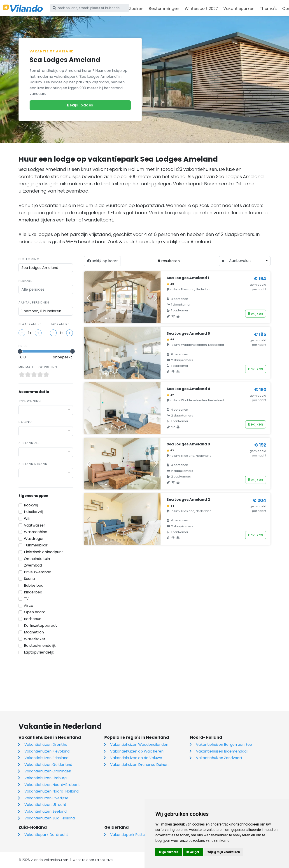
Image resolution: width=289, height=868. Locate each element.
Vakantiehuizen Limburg (45, 778)
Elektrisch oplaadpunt (43, 552)
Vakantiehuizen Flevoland (47, 751)
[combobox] (46, 410)
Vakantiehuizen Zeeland (45, 811)
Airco (29, 606)
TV (26, 599)
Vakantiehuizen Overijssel (47, 798)
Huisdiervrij (33, 512)
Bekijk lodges (80, 105)
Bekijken (256, 314)
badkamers (60, 324)
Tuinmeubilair (36, 545)
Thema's (268, 9)
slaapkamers (30, 324)
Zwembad (33, 565)
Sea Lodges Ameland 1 (188, 278)
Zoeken (136, 9)
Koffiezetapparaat (40, 625)
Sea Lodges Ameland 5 (188, 333)
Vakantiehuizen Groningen (48, 771)
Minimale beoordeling (38, 367)
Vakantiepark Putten (129, 835)
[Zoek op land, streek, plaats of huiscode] (90, 8)
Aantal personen (34, 302)
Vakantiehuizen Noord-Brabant (52, 785)
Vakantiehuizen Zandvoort (219, 758)
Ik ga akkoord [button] (169, 852)
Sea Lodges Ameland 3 (188, 444)
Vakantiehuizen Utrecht (45, 805)
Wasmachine (36, 532)
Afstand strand (33, 464)
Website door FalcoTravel (93, 860)
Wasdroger (34, 539)
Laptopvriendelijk (39, 652)
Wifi (27, 519)
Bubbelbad (34, 585)
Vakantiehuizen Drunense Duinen (139, 765)
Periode (25, 281)
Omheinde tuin (37, 559)
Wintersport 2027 (201, 9)
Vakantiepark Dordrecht (46, 835)
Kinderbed (33, 592)
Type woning (30, 401)
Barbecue (33, 619)
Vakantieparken (239, 9)
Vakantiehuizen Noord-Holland (51, 791)
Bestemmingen (164, 9)
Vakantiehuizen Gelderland (48, 765)
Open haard (35, 612)
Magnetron (34, 632)
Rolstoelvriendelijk (40, 646)
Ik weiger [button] (193, 852)
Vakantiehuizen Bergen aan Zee (224, 745)
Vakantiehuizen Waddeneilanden (139, 745)
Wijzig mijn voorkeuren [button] (224, 852)
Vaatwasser (35, 525)
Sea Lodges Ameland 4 (188, 389)
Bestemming (29, 259)
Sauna (29, 579)
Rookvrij (31, 505)
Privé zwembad (38, 572)
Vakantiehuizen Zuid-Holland (50, 818)
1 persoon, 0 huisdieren (41, 311)
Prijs (23, 346)
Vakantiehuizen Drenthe (46, 745)
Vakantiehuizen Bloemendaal (222, 751)
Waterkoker (35, 639)
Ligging (25, 422)
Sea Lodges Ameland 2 (188, 500)
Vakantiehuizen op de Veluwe (136, 758)
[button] (106, 318)
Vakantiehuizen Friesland (46, 758)
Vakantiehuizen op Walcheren (137, 751)
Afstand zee (29, 443)
